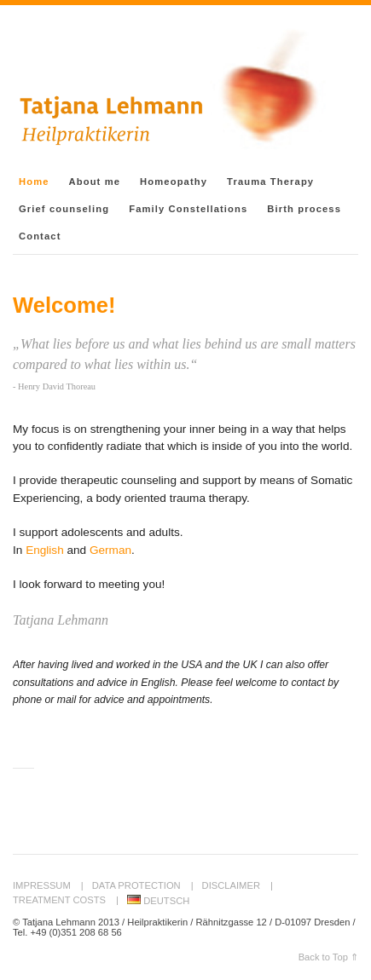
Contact (40, 236)
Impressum (42, 885)
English (45, 550)
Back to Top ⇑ (328, 957)
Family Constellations (188, 209)
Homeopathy (174, 182)
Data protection (136, 885)
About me (95, 182)
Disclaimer (231, 885)
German (110, 550)
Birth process (304, 209)
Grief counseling (64, 209)
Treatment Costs (59, 900)
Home (34, 182)
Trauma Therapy (270, 182)
